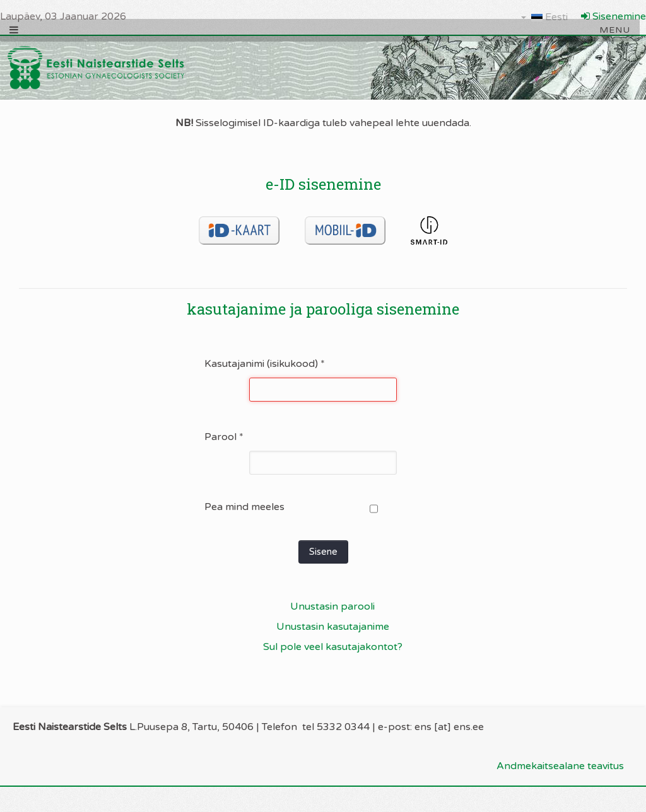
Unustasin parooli (332, 606)
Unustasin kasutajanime (333, 627)
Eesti (544, 17)
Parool (224, 437)
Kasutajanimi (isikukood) (265, 364)
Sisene (323, 552)
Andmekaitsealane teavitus (560, 766)
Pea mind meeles (244, 507)
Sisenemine (614, 16)
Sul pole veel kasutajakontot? (333, 647)
